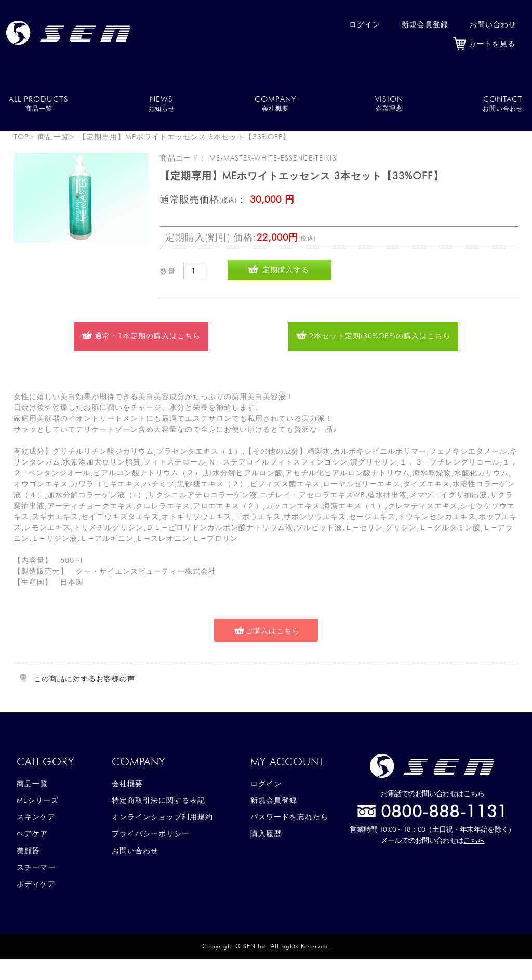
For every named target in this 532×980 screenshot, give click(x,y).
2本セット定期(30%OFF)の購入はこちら (380, 336)
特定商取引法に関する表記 (158, 800)
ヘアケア (32, 833)
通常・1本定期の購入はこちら (148, 336)
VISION (389, 103)
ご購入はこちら (272, 631)
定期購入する (286, 270)
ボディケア (36, 884)
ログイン (365, 24)
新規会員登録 (425, 24)
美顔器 (28, 851)
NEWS (162, 103)
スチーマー (36, 867)
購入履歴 (266, 833)
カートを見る (484, 44)
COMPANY (275, 103)
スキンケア (36, 817)
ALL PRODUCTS (39, 103)
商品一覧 (54, 137)
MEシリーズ (38, 800)
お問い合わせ (493, 24)
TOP (21, 137)
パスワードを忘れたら (289, 817)
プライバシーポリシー (151, 833)
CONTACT (503, 103)
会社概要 (127, 784)
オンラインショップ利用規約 (162, 817)
